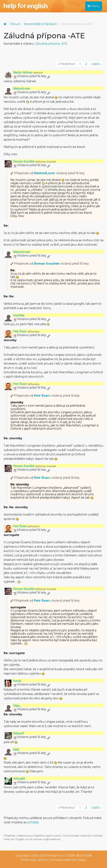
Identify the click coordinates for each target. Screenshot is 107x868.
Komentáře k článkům (41, 24)
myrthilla (19, 315)
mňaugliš (19, 779)
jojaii (16, 749)
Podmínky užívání (34, 860)
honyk (17, 681)
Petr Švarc (27, 331)
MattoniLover (22, 89)
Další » (96, 64)
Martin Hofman (28, 72)
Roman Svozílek (35, 161)
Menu (94, 6)
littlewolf (19, 733)
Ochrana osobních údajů (68, 860)
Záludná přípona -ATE (51, 44)
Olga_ (17, 706)
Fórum (15, 24)
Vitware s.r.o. (57, 856)
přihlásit (33, 822)
